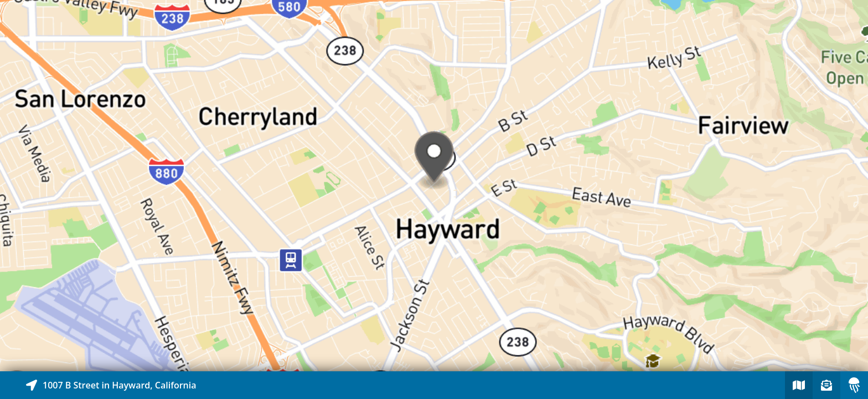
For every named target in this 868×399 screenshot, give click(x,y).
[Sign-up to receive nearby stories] (826, 385)
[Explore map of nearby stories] (434, 186)
